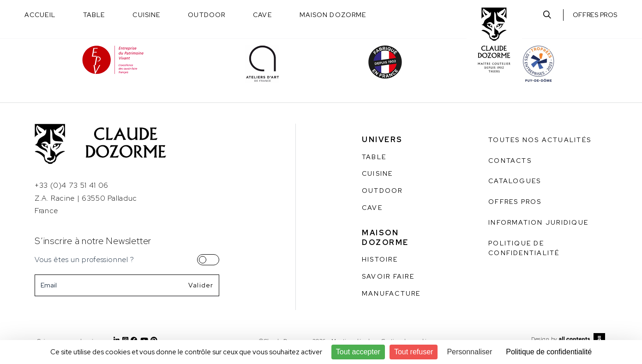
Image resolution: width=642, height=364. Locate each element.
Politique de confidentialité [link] (549, 352)
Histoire (380, 259)
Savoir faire (388, 276)
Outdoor (207, 15)
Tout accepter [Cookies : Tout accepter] (358, 352)
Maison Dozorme (333, 15)
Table (94, 15)
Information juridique (538, 222)
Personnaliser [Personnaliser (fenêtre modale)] (469, 352)
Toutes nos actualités (540, 140)
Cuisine (146, 15)
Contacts (510, 161)
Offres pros (595, 15)
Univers (382, 140)
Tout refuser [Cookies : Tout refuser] (414, 352)
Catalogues (515, 181)
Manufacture (391, 293)
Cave (262, 15)
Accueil (40, 15)
